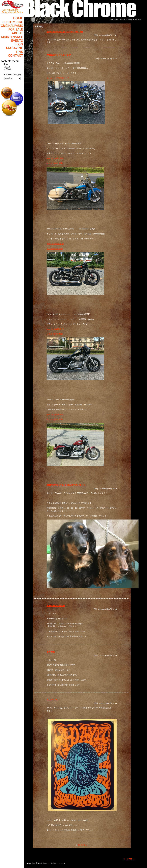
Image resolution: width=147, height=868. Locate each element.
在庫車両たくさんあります (59, 55)
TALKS (7, 67)
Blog (12, 44)
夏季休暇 (51, 652)
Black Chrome (12, 7)
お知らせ (8, 69)
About (12, 33)
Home (12, 18)
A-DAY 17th (52, 700)
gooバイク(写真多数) (55, 158)
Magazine (12, 48)
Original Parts (12, 26)
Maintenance (12, 37)
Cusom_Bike (12, 22)
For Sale (12, 29)
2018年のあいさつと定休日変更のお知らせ (66, 485)
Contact (12, 55)
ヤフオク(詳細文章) (55, 163)
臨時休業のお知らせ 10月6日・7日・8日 (65, 32)
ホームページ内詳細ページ (58, 78)
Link (12, 52)
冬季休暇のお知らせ (56, 606)
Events (12, 41)
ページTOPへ (129, 859)
